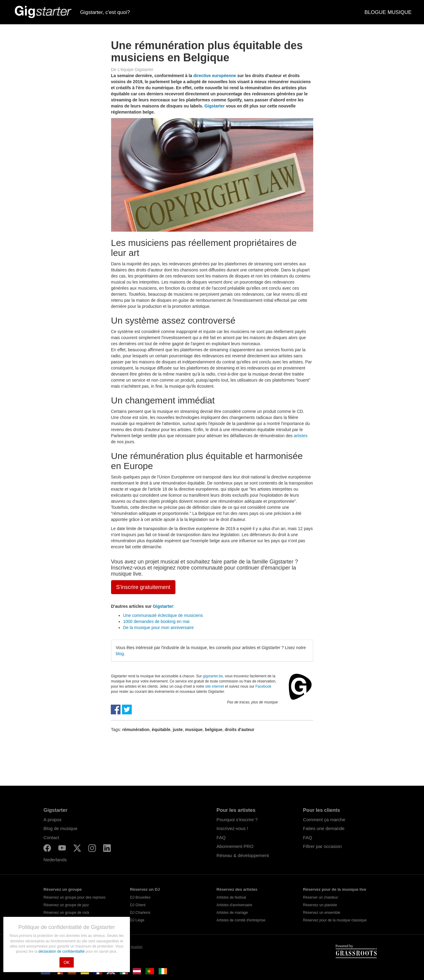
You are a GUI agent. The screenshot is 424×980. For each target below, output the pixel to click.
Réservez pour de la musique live (334, 889)
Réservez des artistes (237, 889)
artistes (301, 436)
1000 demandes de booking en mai (156, 621)
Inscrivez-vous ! (232, 828)
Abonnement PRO (235, 846)
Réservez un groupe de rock (66, 913)
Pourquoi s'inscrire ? (237, 820)
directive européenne (215, 76)
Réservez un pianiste (320, 905)
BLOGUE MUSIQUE (388, 12)
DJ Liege (137, 920)
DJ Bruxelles (140, 897)
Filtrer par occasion (322, 846)
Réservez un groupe (63, 889)
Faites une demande (324, 828)
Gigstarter (215, 106)
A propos (52, 820)
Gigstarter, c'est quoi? (105, 12)
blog (120, 654)
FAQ (221, 837)
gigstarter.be (213, 676)
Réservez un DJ (145, 889)
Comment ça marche (324, 820)
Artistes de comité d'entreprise (241, 920)
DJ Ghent (138, 905)
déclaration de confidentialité (62, 951)
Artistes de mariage (232, 913)
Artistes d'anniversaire (234, 905)
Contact (51, 837)
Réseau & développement (243, 855)
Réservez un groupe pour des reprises (74, 897)
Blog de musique (60, 828)
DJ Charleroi (140, 913)
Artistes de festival (231, 897)
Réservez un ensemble (322, 913)
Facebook (263, 686)
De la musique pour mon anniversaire (159, 628)
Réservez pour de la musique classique (335, 920)
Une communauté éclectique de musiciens (163, 615)
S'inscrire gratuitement (143, 587)
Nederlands (55, 860)
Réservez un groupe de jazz (66, 905)
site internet (215, 686)
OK (66, 962)
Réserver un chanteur (320, 897)
